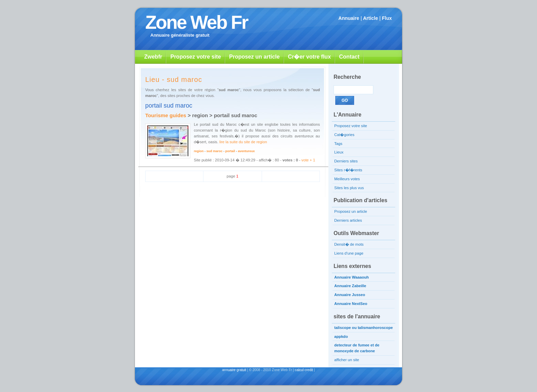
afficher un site (347, 360)
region (199, 151)
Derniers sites (346, 161)
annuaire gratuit (234, 370)
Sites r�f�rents (348, 170)
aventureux (246, 151)
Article (371, 18)
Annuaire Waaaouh (352, 277)
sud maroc (215, 151)
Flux (387, 18)
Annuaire (349, 18)
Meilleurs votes (347, 179)
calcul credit (304, 370)
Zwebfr (153, 57)
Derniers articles (348, 220)
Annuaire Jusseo (350, 295)
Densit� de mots (349, 244)
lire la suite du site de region (243, 142)
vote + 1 (308, 160)
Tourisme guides (166, 115)
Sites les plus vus (349, 188)
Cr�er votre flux (309, 57)
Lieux (339, 152)
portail (230, 151)
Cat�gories (344, 135)
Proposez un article (254, 57)
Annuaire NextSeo (351, 304)
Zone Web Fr (196, 22)
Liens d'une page (349, 253)
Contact (349, 57)
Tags (338, 144)
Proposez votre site (196, 57)
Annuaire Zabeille (350, 286)
